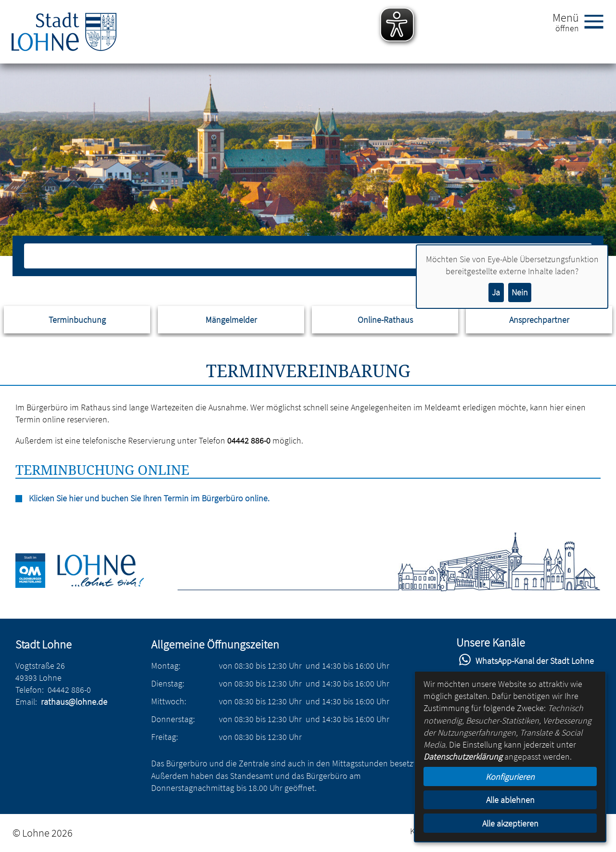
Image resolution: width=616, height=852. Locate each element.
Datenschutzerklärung (463, 757)
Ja (496, 292)
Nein (520, 292)
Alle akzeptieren (510, 823)
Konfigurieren (510, 777)
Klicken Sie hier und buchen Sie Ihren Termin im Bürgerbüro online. (149, 498)
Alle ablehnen (510, 800)
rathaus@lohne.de (74, 702)
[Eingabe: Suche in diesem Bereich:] (298, 256)
